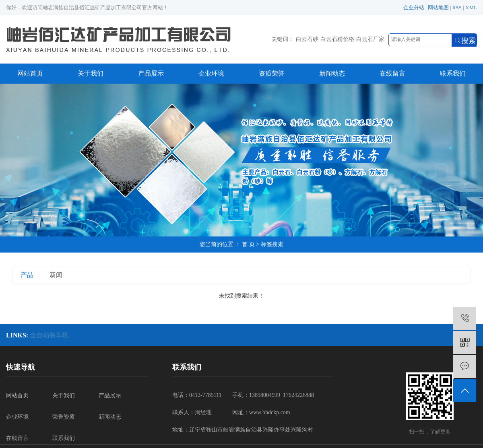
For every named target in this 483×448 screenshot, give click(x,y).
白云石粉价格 (337, 39)
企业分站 (414, 7)
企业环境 (211, 73)
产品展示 (151, 73)
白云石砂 (307, 39)
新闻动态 (332, 73)
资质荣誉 (272, 73)
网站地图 (438, 7)
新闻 (56, 275)
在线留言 (392, 73)
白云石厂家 (370, 39)
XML (471, 7)
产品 (27, 275)
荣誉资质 (64, 417)
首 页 (248, 244)
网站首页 (30, 73)
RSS (457, 7)
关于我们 (91, 73)
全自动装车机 (49, 335)
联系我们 (453, 73)
